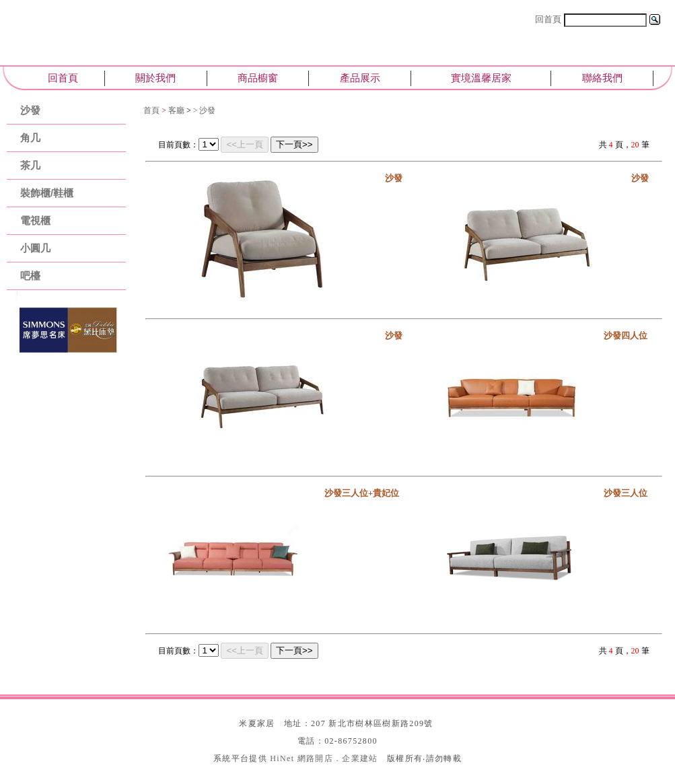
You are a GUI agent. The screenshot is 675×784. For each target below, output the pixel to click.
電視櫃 (35, 220)
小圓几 (35, 248)
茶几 (30, 165)
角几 (30, 138)
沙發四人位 (626, 335)
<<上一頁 (245, 144)
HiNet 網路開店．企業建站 (324, 758)
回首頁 (548, 19)
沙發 (30, 110)
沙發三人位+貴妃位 (362, 493)
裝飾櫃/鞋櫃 (47, 193)
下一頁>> (294, 144)
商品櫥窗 (258, 78)
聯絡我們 (602, 78)
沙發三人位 (626, 493)
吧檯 (30, 276)
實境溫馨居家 (481, 78)
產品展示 (360, 78)
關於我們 (155, 78)
